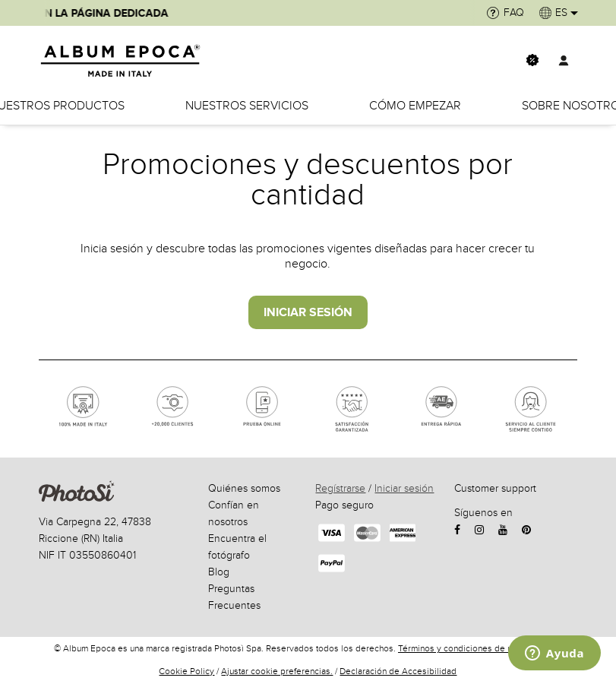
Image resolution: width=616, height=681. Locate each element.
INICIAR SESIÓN (308, 312)
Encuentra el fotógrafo (237, 547)
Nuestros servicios (247, 106)
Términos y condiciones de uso (460, 648)
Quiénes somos (244, 488)
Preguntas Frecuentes (234, 597)
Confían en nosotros (234, 513)
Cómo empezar (415, 106)
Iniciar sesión (404, 488)
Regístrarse (340, 488)
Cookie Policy (186, 671)
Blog (219, 572)
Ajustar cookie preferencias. (277, 671)
